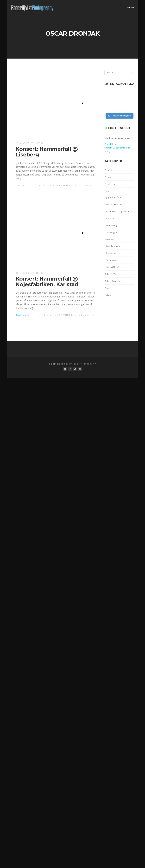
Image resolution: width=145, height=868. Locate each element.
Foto (45, 185)
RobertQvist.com (113, 281)
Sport (107, 288)
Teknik (108, 295)
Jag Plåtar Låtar (114, 197)
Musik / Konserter (65, 185)
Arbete (108, 177)
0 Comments (87, 185)
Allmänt (108, 170)
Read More (24, 185)
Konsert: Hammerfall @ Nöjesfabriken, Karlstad (47, 282)
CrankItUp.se (111, 144)
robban (41, 143)
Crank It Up (110, 184)
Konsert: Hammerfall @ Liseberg (47, 152)
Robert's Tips (111, 274)
